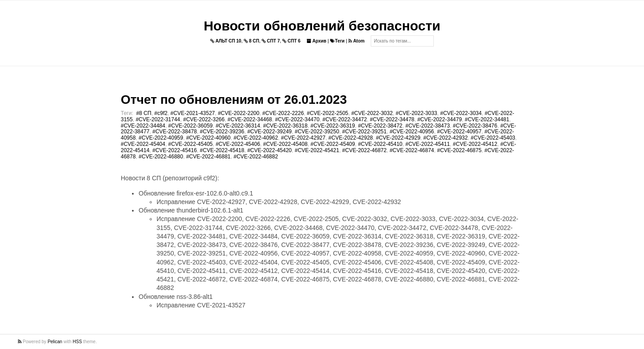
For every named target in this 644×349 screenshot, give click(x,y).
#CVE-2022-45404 (143, 144)
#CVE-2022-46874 (412, 150)
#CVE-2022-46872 (364, 150)
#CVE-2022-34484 (143, 126)
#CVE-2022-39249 (269, 132)
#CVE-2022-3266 (204, 119)
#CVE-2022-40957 (459, 132)
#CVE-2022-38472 (380, 126)
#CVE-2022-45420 (269, 150)
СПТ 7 (271, 41)
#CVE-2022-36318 (285, 126)
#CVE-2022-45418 (222, 150)
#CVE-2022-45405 (190, 144)
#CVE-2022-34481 (487, 119)
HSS (78, 342)
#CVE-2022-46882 (256, 157)
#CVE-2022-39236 (222, 132)
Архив (317, 41)
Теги (337, 41)
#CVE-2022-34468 (250, 119)
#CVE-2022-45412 (475, 144)
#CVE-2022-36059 (190, 126)
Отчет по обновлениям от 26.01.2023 (234, 100)
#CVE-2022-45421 (317, 150)
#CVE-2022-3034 (461, 113)
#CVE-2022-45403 (493, 138)
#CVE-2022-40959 (161, 138)
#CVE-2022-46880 (161, 157)
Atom (356, 41)
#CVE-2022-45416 (175, 150)
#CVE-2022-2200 (239, 113)
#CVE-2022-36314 (238, 126)
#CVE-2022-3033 (417, 113)
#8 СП (144, 113)
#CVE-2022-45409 (333, 144)
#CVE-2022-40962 (256, 138)
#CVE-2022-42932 (446, 138)
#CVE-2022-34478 (392, 119)
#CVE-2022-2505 (328, 113)
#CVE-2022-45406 (238, 144)
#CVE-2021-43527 (193, 113)
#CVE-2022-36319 (333, 126)
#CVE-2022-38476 (475, 126)
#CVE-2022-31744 (158, 119)
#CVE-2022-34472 (345, 119)
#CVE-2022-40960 (208, 138)
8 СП (252, 41)
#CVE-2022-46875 (459, 150)
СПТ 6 (291, 41)
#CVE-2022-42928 (350, 138)
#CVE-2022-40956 (412, 132)
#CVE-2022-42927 (303, 138)
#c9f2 (161, 113)
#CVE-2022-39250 (317, 132)
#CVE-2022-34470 (297, 119)
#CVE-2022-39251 (364, 132)
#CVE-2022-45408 (285, 144)
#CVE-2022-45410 (380, 144)
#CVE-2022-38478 (175, 132)
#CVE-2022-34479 (439, 119)
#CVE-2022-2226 (283, 113)
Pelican (55, 342)
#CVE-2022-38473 (427, 126)
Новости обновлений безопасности (322, 26)
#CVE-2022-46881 (208, 157)
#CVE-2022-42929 (398, 138)
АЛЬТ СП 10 (226, 41)
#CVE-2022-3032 (372, 113)
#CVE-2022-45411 (427, 144)
